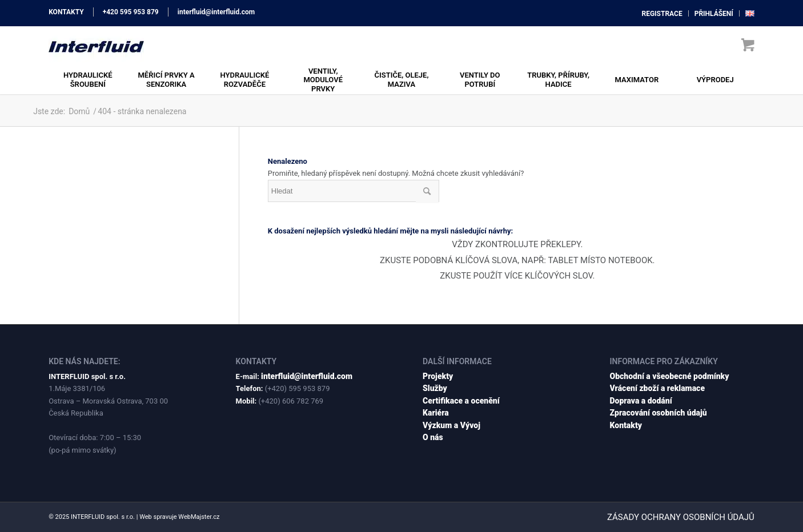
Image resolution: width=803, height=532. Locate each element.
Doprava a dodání (641, 401)
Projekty (438, 376)
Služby (435, 388)
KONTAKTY (66, 12)
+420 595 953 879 (131, 12)
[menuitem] (662, 13)
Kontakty (626, 425)
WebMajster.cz (199, 517)
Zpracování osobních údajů (659, 413)
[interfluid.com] (96, 46)
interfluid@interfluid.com (216, 12)
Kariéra (436, 413)
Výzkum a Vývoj (451, 425)
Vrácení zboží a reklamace (658, 388)
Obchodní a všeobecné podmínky (670, 376)
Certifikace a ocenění (461, 401)
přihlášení (714, 14)
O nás (433, 437)
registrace (662, 14)
